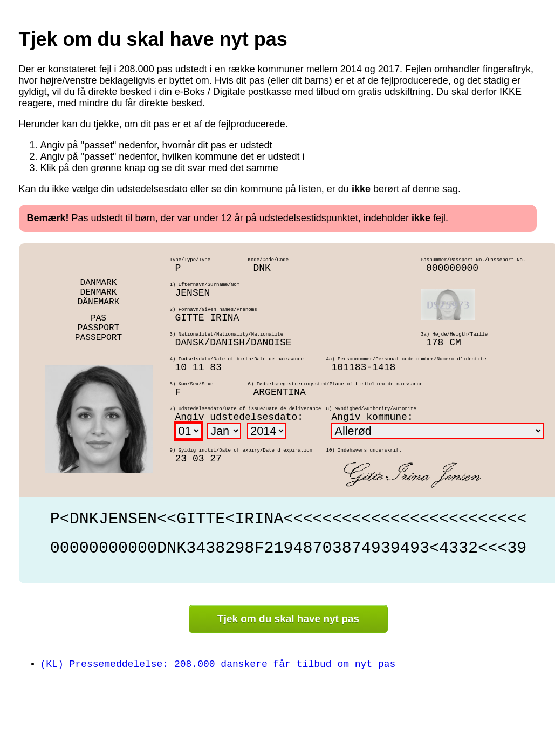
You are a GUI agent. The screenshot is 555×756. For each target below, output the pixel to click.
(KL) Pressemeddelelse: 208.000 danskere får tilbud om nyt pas (218, 664)
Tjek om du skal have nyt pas (288, 619)
